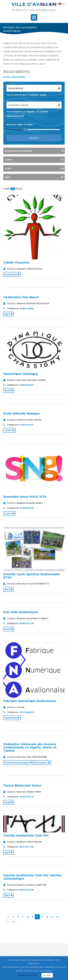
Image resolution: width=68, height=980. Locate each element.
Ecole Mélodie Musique (21, 413)
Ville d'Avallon (34, 4)
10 (57, 917)
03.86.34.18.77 (27, 425)
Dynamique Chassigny (21, 374)
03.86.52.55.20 (27, 797)
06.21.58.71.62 (27, 847)
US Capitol (42, 111)
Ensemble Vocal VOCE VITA (25, 497)
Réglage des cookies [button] (28, 975)
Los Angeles (29, 111)
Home (6, 77)
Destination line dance (21, 297)
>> (14, 922)
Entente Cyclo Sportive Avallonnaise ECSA (32, 576)
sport (25, 95)
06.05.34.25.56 (27, 890)
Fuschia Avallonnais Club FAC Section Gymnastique (32, 877)
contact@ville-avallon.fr (46, 10)
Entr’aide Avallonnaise (21, 612)
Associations (19, 77)
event (43, 95)
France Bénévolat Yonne (22, 785)
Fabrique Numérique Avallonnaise (30, 701)
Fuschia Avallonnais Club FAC (26, 835)
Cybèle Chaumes (16, 262)
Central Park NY (15, 116)
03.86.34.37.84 (27, 623)
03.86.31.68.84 (27, 308)
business (34, 95)
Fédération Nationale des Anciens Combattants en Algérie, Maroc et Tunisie (30, 747)
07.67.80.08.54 (27, 712)
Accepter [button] (47, 975)
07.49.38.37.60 (27, 508)
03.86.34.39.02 (27, 385)
